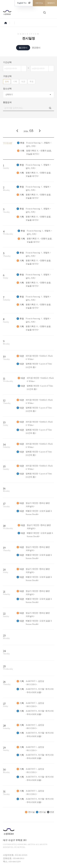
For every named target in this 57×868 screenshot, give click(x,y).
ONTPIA (39, 3)
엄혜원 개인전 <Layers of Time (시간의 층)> (34, 365)
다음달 (40, 131)
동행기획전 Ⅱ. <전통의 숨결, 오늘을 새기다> (34, 152)
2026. (28, 131)
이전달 (17, 131)
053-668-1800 (19, 858)
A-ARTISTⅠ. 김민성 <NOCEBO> (30, 683)
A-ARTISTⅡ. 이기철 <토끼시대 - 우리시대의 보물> (35, 690)
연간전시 (36, 48)
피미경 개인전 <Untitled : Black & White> (35, 357)
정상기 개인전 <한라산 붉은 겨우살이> (33, 505)
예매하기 (51, 3)
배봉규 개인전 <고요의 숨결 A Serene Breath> (34, 512)
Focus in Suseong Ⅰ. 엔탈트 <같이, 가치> (34, 144)
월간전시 (23, 48)
